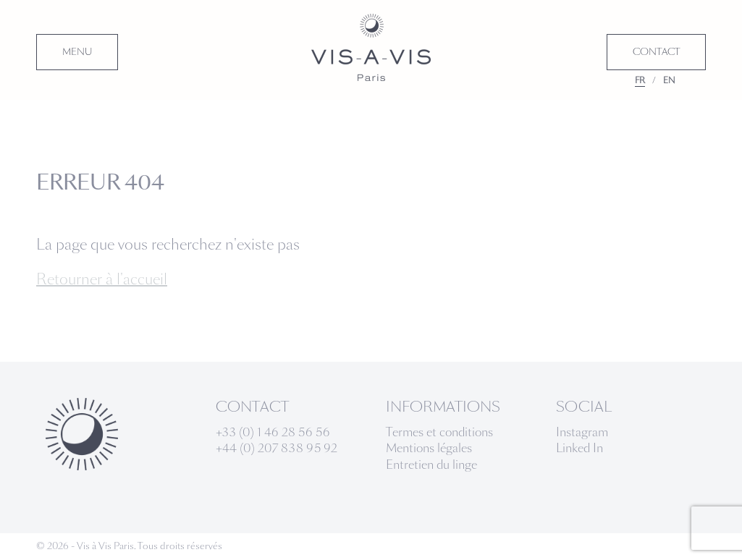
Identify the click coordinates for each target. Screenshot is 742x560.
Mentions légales (429, 448)
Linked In (579, 448)
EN (669, 80)
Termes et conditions (439, 432)
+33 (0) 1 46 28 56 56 (273, 432)
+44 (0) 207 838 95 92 (277, 448)
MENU (77, 52)
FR (640, 80)
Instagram (582, 432)
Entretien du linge (431, 465)
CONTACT (656, 52)
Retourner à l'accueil (102, 279)
